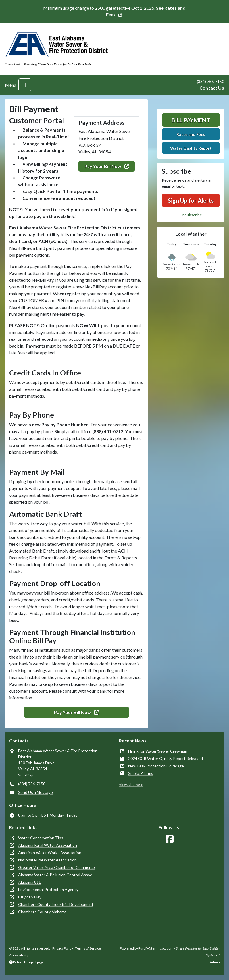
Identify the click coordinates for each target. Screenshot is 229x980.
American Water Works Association (50, 853)
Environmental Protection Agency (48, 889)
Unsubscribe (191, 215)
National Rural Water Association (47, 860)
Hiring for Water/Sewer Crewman (158, 751)
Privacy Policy (63, 948)
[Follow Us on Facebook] (170, 839)
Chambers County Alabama (42, 912)
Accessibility (19, 955)
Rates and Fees (191, 134)
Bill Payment (191, 120)
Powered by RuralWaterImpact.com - (170, 952)
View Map (26, 775)
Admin (215, 962)
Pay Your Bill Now (107, 166)
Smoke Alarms (141, 773)
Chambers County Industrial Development (56, 904)
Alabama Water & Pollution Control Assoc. (56, 875)
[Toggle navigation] (25, 85)
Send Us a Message (36, 792)
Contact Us (212, 88)
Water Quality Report (191, 148)
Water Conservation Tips (41, 838)
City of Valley (30, 897)
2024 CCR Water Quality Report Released (165, 758)
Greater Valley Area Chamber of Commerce (57, 867)
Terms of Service (88, 948)
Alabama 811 (30, 882)
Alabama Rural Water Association (48, 845)
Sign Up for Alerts (191, 200)
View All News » (131, 785)
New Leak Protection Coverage (156, 766)
